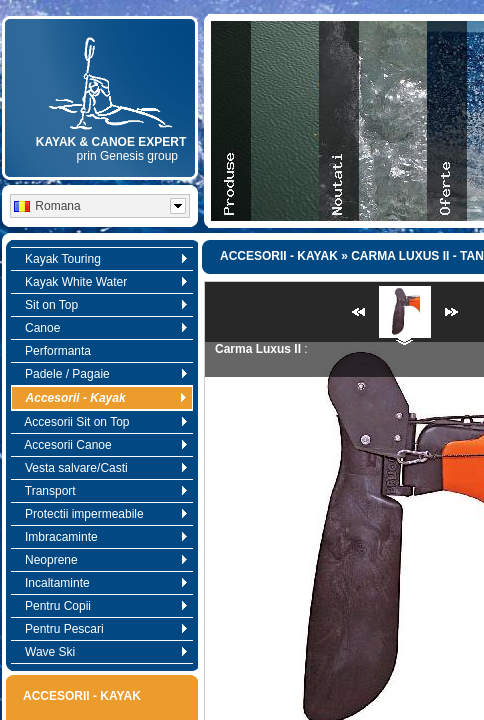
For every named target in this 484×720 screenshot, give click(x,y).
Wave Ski (101, 652)
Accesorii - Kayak (101, 398)
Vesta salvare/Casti (101, 468)
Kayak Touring (101, 259)
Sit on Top (101, 305)
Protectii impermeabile (101, 514)
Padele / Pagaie (101, 374)
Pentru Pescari (101, 629)
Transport (101, 491)
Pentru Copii (101, 606)
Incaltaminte (101, 583)
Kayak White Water (101, 282)
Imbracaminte (101, 537)
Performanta (53, 351)
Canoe (101, 328)
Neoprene (101, 560)
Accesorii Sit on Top (101, 422)
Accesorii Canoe (101, 445)
